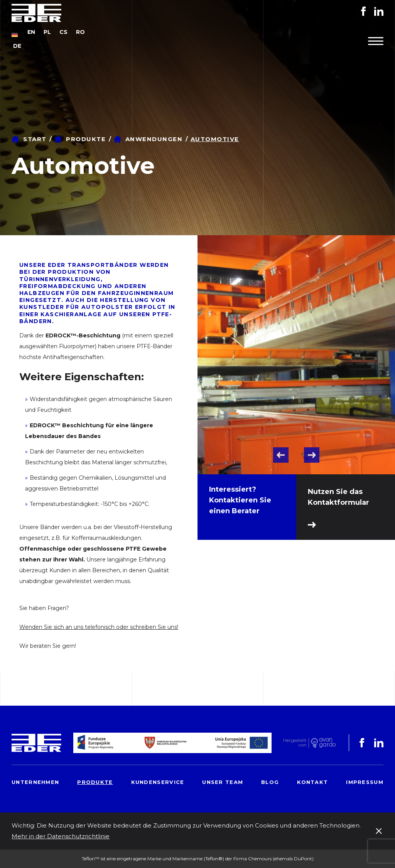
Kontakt (312, 782)
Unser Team (223, 782)
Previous (281, 455)
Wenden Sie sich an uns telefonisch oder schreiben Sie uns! (99, 627)
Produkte (86, 139)
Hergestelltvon (295, 743)
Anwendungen (154, 139)
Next (312, 455)
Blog (270, 782)
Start (35, 139)
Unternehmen (35, 782)
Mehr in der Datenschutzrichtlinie (61, 836)
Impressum (365, 782)
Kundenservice (158, 782)
